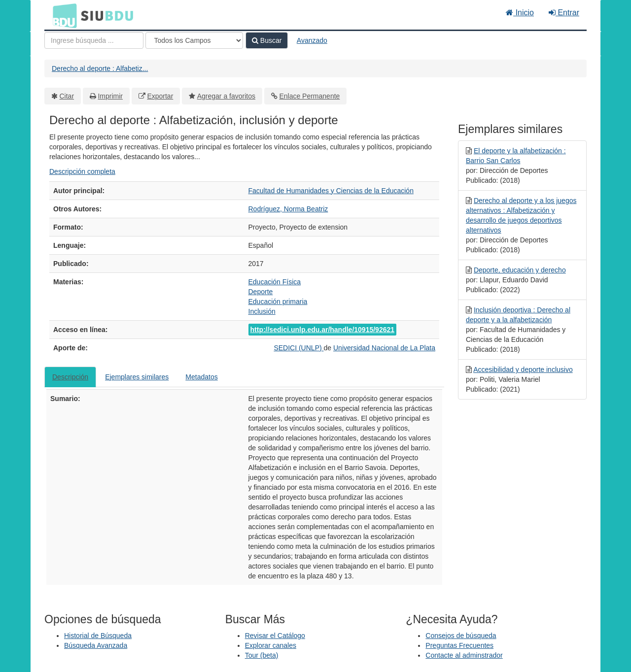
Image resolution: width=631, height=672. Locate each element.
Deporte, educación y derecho (520, 270)
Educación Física (275, 282)
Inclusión (262, 311)
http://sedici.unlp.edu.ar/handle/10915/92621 (323, 330)
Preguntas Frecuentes (459, 645)
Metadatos (201, 377)
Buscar (267, 40)
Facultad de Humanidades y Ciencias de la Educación (331, 191)
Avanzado (312, 40)
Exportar (160, 96)
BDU (62, 15)
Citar (67, 96)
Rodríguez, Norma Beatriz (288, 209)
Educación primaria (278, 302)
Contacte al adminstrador (464, 655)
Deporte (261, 292)
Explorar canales (271, 645)
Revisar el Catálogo (275, 636)
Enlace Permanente (309, 96)
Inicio (520, 13)
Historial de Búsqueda (98, 636)
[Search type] (194, 40)
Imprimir (110, 96)
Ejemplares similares (137, 377)
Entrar (564, 13)
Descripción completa (82, 171)
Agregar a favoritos (226, 96)
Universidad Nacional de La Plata (384, 348)
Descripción (70, 377)
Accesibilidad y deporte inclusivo (523, 370)
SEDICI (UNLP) (298, 348)
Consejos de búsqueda (461, 636)
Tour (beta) (262, 655)
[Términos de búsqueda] (94, 40)
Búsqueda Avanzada (96, 645)
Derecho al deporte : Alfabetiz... (100, 68)
